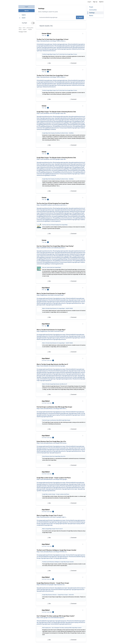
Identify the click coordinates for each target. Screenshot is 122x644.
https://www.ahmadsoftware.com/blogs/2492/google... (52, 479)
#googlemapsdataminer (49, 377)
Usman (44, 106)
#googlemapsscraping (53, 302)
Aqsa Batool (46, 288)
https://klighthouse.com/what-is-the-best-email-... (51, 295)
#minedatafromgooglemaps (45, 44)
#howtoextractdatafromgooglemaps (47, 49)
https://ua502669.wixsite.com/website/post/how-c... (52, 248)
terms (24, 28)
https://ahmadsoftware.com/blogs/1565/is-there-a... (51, 41)
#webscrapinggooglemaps (60, 44)
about (20, 28)
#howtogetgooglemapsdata (62, 46)
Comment (73, 63)
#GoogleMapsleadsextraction (51, 128)
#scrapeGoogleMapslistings (60, 125)
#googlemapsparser (42, 300)
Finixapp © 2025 (23, 32)
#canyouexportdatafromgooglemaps (70, 128)
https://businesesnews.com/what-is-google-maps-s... (52, 517)
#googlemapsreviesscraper (70, 376)
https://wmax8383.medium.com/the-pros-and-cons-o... (52, 205)
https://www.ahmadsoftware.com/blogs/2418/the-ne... (52, 552)
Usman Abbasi (47, 34)
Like (49, 63)
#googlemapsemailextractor (54, 305)
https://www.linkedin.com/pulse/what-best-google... (51, 366)
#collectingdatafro (56, 221)
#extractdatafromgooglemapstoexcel (61, 624)
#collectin (53, 129)
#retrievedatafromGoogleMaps (61, 123)
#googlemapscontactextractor (64, 377)
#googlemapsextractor (60, 303)
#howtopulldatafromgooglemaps (63, 121)
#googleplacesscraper (59, 298)
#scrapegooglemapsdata (60, 524)
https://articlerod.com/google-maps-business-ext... (51, 585)
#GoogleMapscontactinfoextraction (63, 126)
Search (80, 17)
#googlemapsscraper (75, 300)
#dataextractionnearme (49, 51)
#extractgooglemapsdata (64, 49)
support (25, 29)
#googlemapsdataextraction (46, 46)
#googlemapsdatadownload (65, 47)
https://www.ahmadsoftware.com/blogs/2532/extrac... (52, 443)
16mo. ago (44, 108)
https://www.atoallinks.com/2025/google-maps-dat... (52, 113)
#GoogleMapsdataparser (45, 126)
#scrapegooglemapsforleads (45, 298)
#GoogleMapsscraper (78, 121)
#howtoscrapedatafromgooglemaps (70, 302)
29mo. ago (44, 290)
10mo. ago (44, 35)
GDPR (20, 29)
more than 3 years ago (47, 360)
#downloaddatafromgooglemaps (75, 298)
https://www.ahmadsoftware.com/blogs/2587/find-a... (52, 409)
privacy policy (30, 28)
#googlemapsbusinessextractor (46, 588)
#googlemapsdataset (79, 47)
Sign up (26, 11)
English (30, 29)
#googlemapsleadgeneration (64, 379)
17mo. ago (44, 242)
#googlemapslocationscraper (76, 588)
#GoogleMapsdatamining (77, 123)
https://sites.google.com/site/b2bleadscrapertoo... (51, 618)
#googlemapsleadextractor (74, 303)
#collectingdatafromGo (57, 264)
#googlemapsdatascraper (49, 47)
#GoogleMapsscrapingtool (44, 123)
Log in (26, 7)
